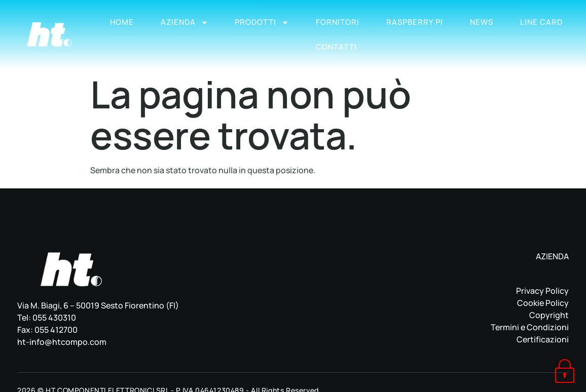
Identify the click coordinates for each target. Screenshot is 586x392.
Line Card (541, 22)
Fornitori (338, 22)
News (482, 22)
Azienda (185, 23)
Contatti (336, 47)
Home (122, 22)
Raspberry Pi (415, 22)
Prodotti (262, 23)
